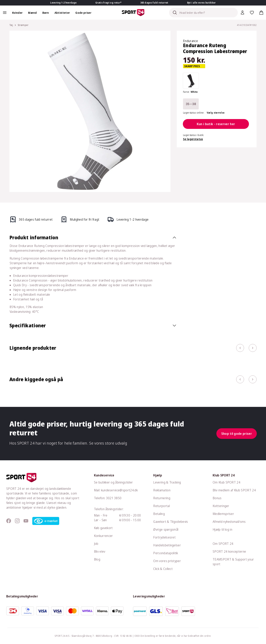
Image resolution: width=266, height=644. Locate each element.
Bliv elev (100, 551)
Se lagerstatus (193, 139)
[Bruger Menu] (242, 13)
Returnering (162, 498)
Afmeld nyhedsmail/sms (229, 522)
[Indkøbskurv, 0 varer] (261, 13)
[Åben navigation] (5, 13)
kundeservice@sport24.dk (119, 490)
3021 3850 (114, 498)
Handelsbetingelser (167, 545)
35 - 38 (191, 104)
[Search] (203, 13)
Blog (97, 559)
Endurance (190, 41)
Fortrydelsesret (164, 537)
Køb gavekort (103, 528)
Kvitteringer (221, 506)
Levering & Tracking (167, 482)
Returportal (162, 506)
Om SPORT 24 (223, 544)
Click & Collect (163, 569)
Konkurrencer (103, 536)
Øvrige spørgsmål (166, 529)
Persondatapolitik (166, 553)
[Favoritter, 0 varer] (252, 13)
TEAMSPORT (222, 559)
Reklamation (162, 490)
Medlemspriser (223, 514)
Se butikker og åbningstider (113, 482)
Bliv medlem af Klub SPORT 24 (234, 490)
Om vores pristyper (167, 561)
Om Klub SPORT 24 (226, 482)
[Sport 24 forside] (133, 13)
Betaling (159, 514)
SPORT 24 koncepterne (229, 551)
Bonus (217, 498)
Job (96, 544)
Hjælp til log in (222, 529)
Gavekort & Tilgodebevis (171, 522)
